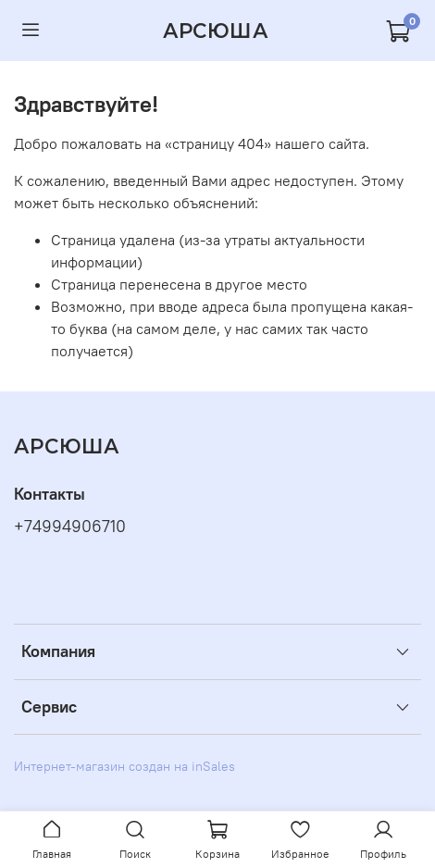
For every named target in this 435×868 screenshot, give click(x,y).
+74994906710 (70, 527)
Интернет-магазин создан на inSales (124, 766)
